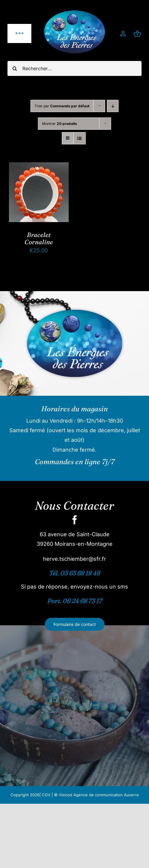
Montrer (60, 124)
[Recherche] (15, 68)
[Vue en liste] (80, 138)
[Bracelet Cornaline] (39, 167)
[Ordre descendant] (113, 106)
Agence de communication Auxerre (106, 795)
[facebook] (75, 520)
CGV (46, 795)
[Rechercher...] (74, 68)
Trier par (62, 106)
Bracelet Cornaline (39, 238)
